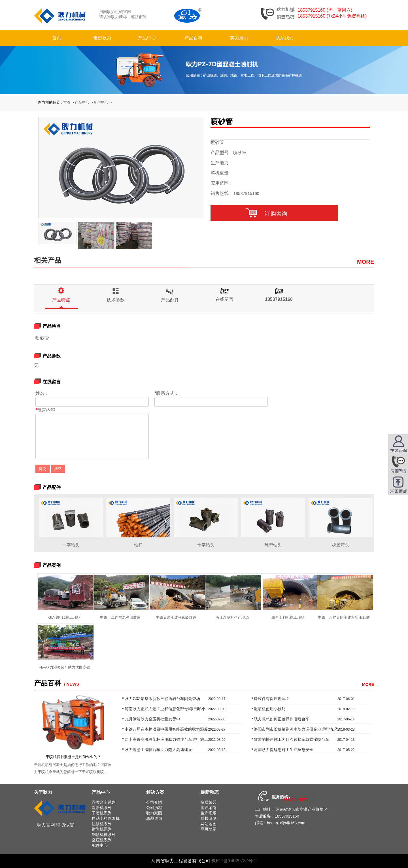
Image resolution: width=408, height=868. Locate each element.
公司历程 (154, 808)
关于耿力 (43, 792)
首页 (57, 38)
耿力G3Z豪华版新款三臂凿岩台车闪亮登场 (162, 699)
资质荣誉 (209, 802)
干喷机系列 (102, 813)
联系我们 (284, 38)
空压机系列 (102, 840)
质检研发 (209, 818)
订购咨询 (274, 214)
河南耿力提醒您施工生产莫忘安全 (284, 750)
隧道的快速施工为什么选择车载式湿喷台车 (292, 739)
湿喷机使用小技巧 (270, 709)
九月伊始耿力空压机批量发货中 (152, 719)
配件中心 (101, 102)
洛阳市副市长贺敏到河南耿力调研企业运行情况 (296, 729)
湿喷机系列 (102, 808)
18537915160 (279, 299)
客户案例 (209, 808)
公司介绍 (154, 802)
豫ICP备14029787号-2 (234, 861)
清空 (58, 469)
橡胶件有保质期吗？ (272, 699)
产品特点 (61, 300)
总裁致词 (154, 818)
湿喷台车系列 (104, 802)
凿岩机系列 (102, 829)
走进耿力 (102, 38)
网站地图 (209, 824)
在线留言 (224, 299)
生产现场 (209, 813)
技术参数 (116, 300)
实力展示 (239, 38)
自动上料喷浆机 (106, 818)
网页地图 (209, 829)
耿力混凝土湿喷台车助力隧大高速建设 (158, 750)
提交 (42, 469)
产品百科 (194, 38)
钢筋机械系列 (104, 835)
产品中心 (147, 38)
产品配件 (170, 300)
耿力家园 (154, 813)
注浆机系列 (102, 824)
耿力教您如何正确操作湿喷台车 (282, 719)
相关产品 (48, 260)
